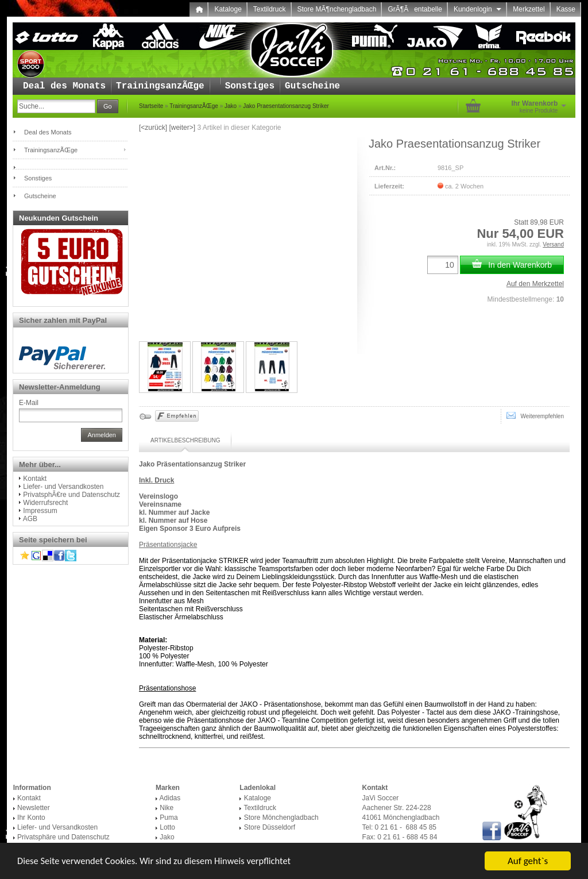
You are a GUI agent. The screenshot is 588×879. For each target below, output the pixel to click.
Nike (167, 808)
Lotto (167, 827)
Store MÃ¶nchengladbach (337, 9)
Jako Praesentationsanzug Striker (286, 106)
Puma (169, 818)
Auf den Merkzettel (535, 284)
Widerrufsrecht (45, 503)
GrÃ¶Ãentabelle (415, 9)
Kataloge (228, 9)
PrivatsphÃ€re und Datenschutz (71, 495)
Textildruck (270, 9)
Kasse (566, 9)
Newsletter (34, 808)
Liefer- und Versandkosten (63, 487)
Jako (231, 106)
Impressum (40, 511)
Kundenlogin (477, 9)
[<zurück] (153, 128)
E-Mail (29, 403)
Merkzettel (529, 9)
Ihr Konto (31, 818)
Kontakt (35, 479)
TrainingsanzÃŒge (160, 86)
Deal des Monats (64, 86)
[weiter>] (182, 128)
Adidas (170, 798)
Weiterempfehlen (535, 415)
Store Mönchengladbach (281, 818)
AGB (30, 519)
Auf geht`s (528, 861)
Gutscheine (312, 86)
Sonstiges (250, 86)
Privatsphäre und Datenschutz (63, 837)
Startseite (151, 106)
